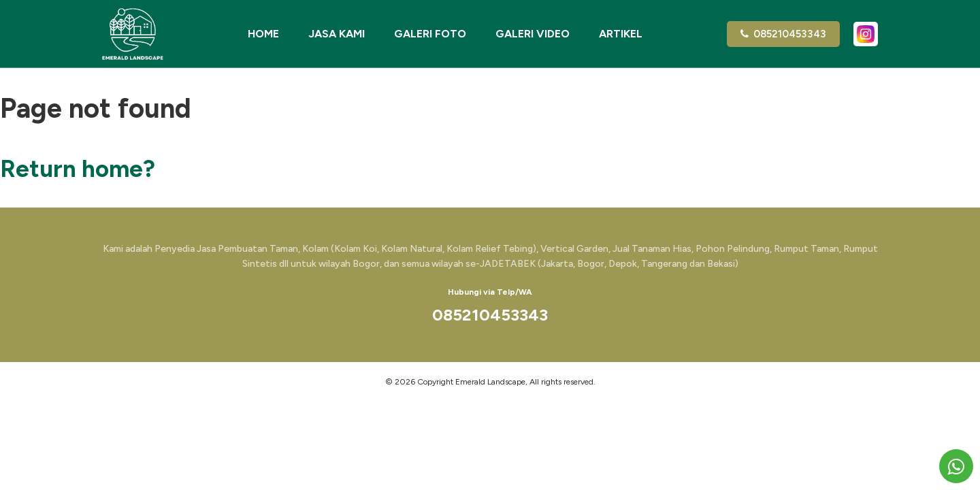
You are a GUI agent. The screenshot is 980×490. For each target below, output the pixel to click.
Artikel (621, 34)
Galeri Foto (430, 34)
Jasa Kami (337, 34)
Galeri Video (533, 34)
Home (263, 34)
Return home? (78, 169)
